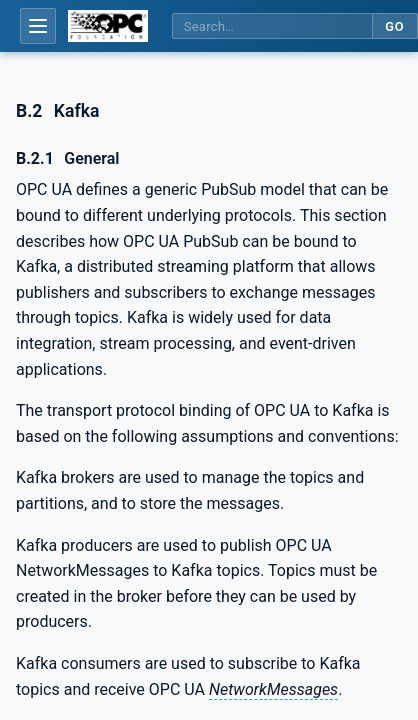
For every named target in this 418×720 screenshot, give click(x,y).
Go (394, 26)
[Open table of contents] (38, 26)
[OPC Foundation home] (108, 26)
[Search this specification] (272, 26)
